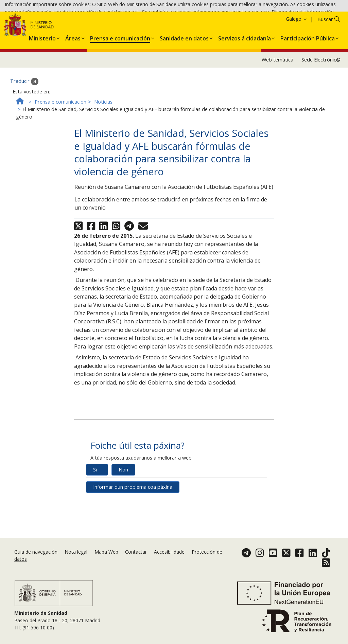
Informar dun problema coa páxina (133, 526)
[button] (42, 76)
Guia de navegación (36, 560)
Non (123, 508)
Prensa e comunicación (60, 140)
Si (95, 508)
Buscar (325, 58)
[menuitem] (42, 76)
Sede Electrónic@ (321, 98)
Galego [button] (297, 58)
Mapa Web (106, 560)
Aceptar (178, 24)
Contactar (136, 560)
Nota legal (76, 560)
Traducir (24, 120)
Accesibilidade (169, 560)
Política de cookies (142, 24)
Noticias (103, 140)
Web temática (277, 98)
